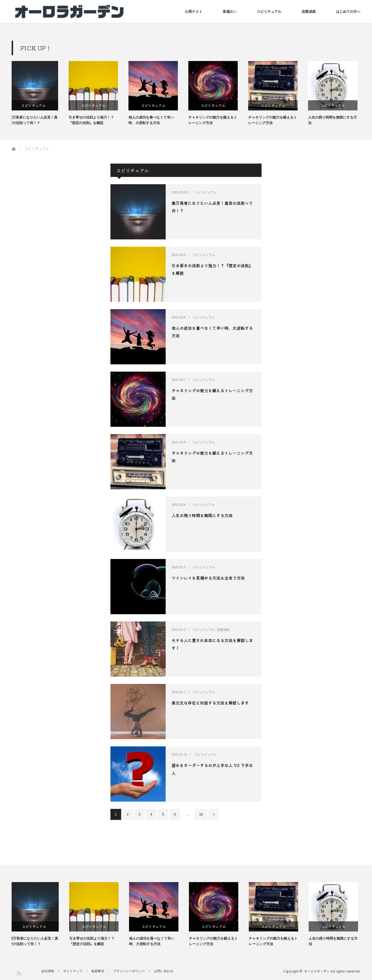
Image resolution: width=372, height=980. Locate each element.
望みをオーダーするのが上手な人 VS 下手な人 (212, 769)
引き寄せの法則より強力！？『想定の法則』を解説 (94, 120)
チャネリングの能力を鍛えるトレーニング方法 (216, 120)
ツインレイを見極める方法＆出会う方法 (208, 578)
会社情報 (48, 971)
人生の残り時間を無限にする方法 (335, 120)
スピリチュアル (269, 12)
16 (201, 814)
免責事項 (98, 971)
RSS (19, 973)
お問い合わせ (164, 971)
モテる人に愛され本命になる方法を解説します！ (212, 644)
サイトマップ (73, 971)
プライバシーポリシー (129, 971)
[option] (42, 93)
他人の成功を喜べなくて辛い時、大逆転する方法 (154, 120)
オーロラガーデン (317, 971)
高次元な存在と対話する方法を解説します (210, 703)
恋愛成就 (309, 12)
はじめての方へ (348, 12)
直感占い (230, 12)
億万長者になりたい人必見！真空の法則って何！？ (36, 120)
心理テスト (194, 12)
